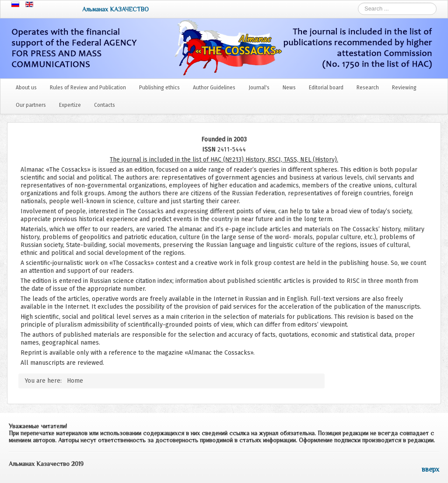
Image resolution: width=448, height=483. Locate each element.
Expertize (70, 105)
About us (26, 88)
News (289, 88)
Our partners (31, 105)
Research (368, 88)
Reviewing (404, 88)
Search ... (358, 3)
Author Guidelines (214, 88)
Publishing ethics (159, 88)
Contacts (105, 105)
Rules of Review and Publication (88, 88)
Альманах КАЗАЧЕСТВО (115, 9)
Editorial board (326, 88)
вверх (430, 469)
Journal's (259, 88)
